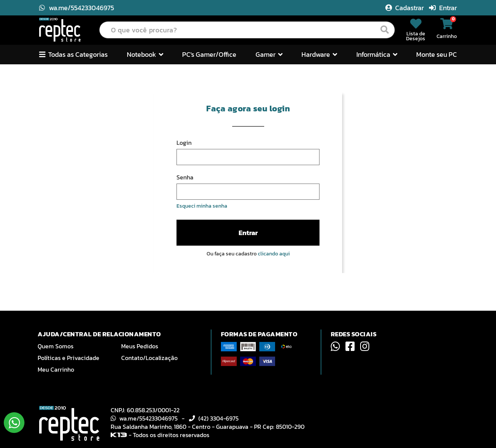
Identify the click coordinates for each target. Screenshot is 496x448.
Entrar (443, 8)
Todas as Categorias (73, 54)
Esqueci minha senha (202, 206)
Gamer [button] (269, 54)
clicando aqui (274, 254)
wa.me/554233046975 (77, 8)
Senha (185, 177)
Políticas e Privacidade (68, 358)
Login (184, 143)
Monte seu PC (437, 54)
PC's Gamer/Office (209, 54)
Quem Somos (56, 346)
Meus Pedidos (140, 346)
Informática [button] (377, 54)
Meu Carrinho (56, 369)
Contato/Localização (149, 358)
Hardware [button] (319, 54)
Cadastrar (405, 8)
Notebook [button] (145, 54)
